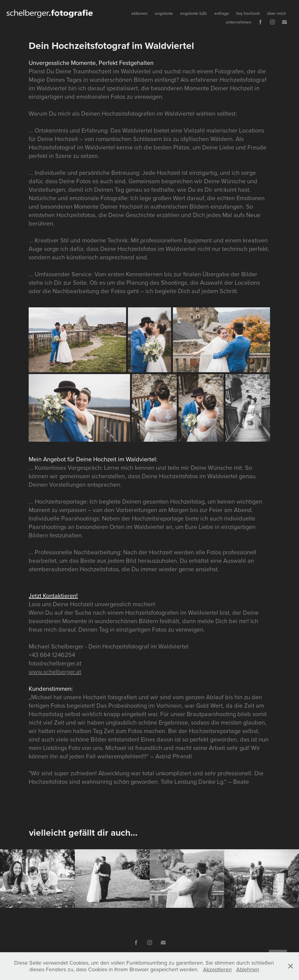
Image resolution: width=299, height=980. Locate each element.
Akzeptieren (217, 969)
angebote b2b (193, 13)
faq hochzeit (248, 13)
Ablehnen (248, 969)
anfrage (222, 13)
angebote (164, 13)
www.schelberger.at (55, 672)
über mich (277, 13)
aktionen (139, 13)
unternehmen (239, 22)
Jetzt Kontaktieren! (53, 596)
